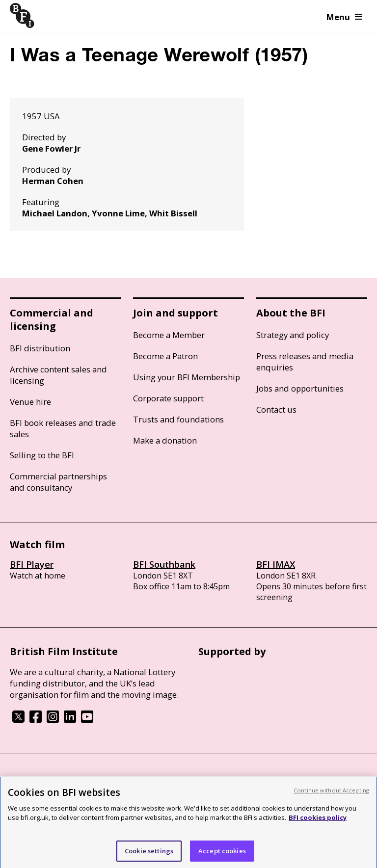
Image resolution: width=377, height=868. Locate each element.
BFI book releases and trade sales (63, 428)
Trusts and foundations (178, 419)
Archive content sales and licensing (58, 375)
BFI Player (32, 564)
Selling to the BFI (42, 455)
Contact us (276, 409)
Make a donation (165, 440)
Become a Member (169, 335)
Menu (344, 17)
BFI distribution (40, 348)
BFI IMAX (276, 564)
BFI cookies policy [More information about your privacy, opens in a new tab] (318, 821)
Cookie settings (149, 854)
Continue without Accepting (331, 794)
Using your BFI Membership (187, 377)
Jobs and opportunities (300, 388)
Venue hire (30, 402)
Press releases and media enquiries (305, 362)
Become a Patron (165, 356)
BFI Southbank (164, 564)
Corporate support (168, 398)
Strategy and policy (293, 335)
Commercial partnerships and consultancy (58, 482)
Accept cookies (222, 854)
